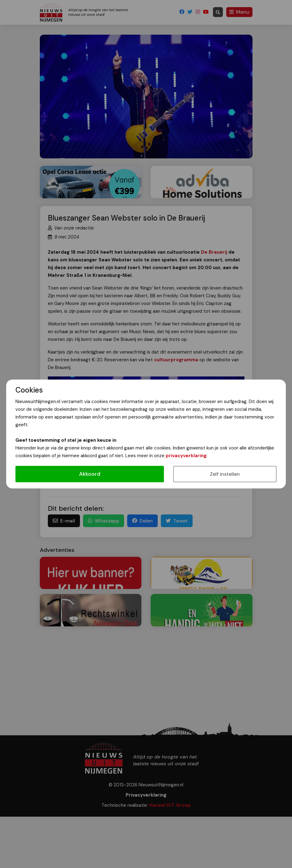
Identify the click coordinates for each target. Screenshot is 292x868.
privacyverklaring (186, 456)
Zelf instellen (225, 474)
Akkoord (90, 474)
